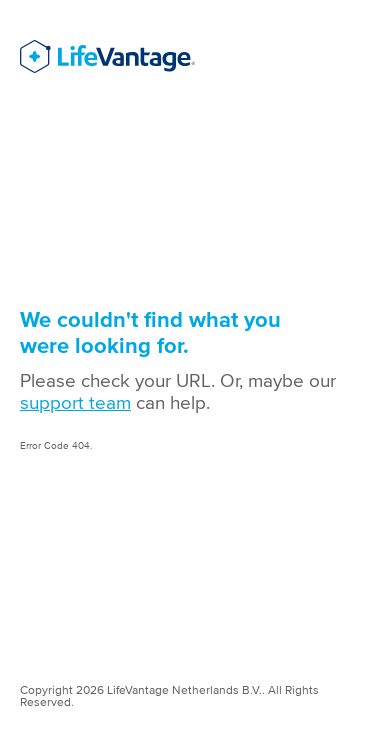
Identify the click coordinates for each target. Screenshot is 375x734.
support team (75, 402)
